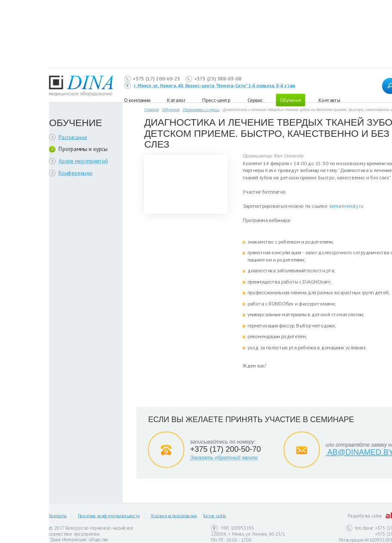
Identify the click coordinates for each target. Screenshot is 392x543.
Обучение (290, 100)
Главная (151, 110)
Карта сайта (215, 516)
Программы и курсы (83, 149)
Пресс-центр (216, 100)
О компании (137, 100)
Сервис (255, 100)
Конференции (76, 173)
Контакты (329, 100)
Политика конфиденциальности (109, 516)
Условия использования (174, 516)
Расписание (73, 137)
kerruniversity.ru (346, 206)
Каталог (176, 100)
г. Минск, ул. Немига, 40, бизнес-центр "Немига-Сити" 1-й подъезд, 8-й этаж (215, 86)
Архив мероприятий (83, 161)
